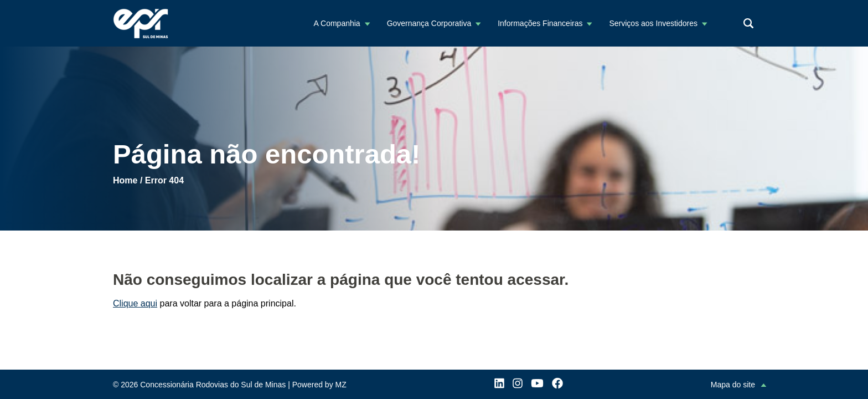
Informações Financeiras (540, 23)
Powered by (319, 385)
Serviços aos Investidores (653, 23)
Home (125, 180)
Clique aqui (135, 303)
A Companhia (337, 23)
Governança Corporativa (429, 23)
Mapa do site (733, 385)
